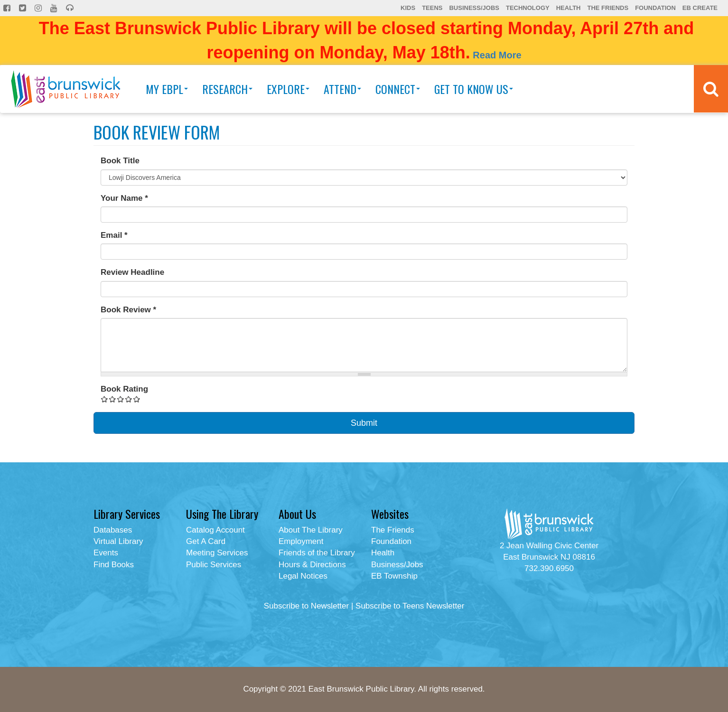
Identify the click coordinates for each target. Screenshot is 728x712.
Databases (113, 530)
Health (569, 8)
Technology (528, 8)
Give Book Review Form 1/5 (105, 399)
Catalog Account (215, 530)
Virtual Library (118, 541)
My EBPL (167, 89)
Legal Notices (303, 576)
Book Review (128, 310)
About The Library (311, 530)
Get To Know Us (474, 89)
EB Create (700, 8)
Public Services (214, 565)
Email (114, 235)
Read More (497, 55)
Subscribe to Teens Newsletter (410, 606)
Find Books (114, 565)
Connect (398, 89)
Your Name (124, 198)
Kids (408, 8)
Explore (288, 89)
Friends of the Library (317, 553)
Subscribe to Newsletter (307, 606)
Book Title (120, 161)
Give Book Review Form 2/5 (113, 399)
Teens (432, 8)
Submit (364, 423)
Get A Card (206, 541)
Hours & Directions (312, 565)
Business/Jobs (474, 8)
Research (227, 89)
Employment (301, 541)
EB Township (394, 576)
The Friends (608, 8)
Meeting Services (217, 553)
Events (106, 553)
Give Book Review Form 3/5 (121, 399)
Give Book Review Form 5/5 (137, 399)
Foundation (655, 8)
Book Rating (124, 389)
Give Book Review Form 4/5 (129, 399)
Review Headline (132, 272)
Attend (342, 89)
